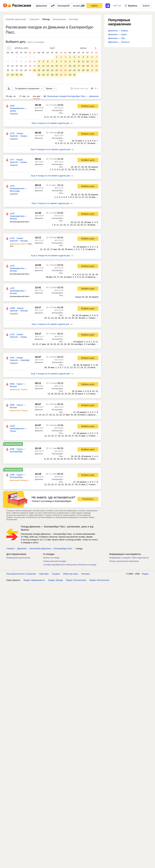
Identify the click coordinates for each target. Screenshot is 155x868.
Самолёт (34, 19)
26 (34, 70)
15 (17, 66)
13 (8, 66)
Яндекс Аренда (56, 580)
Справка (56, 574)
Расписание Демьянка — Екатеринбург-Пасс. (51, 548)
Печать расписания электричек (124, 561)
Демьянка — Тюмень (118, 31)
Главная (10, 548)
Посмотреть (88, 499)
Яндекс (145, 574)
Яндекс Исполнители (99, 580)
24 (26, 70)
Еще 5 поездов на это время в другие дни (52, 149)
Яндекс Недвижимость (34, 580)
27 (8, 75)
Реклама (86, 574)
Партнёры (44, 574)
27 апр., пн (24, 96)
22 (17, 70)
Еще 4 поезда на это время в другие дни (52, 176)
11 (30, 61)
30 (21, 75)
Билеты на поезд (51, 558)
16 (21, 66)
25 (30, 70)
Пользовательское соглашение (21, 574)
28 (12, 75)
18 (30, 66)
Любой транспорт (16, 19)
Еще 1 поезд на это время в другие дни (52, 123)
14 (12, 66)
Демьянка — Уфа (117, 38)
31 (65, 75)
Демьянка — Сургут (118, 34)
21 (12, 70)
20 (8, 70)
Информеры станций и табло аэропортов (129, 558)
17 (26, 66)
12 (34, 61)
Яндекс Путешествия (76, 580)
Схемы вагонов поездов (55, 561)
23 (21, 70)
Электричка (59, 19)
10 (26, 61)
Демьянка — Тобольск (119, 42)
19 (34, 66)
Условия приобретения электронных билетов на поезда (70, 565)
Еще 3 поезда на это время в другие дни (52, 374)
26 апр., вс (11, 96)
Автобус (74, 19)
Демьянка (39, 110)
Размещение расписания (18, 558)
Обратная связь (71, 574)
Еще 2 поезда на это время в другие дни (52, 255)
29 (17, 75)
